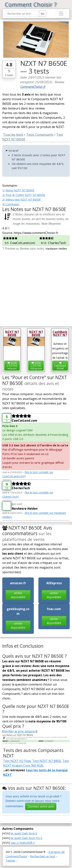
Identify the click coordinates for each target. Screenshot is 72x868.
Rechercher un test (43, 856)
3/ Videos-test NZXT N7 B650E (22, 200)
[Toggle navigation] (61, 14)
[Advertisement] (36, 287)
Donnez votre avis (41, 806)
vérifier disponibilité (18, 595)
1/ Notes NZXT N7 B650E (18, 190)
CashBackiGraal (60, 366)
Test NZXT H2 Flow (17, 761)
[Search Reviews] (22, 14)
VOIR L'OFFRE (12, 366)
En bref (13, 151)
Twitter (11, 860)
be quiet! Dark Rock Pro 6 (26, 838)
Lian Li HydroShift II (23, 843)
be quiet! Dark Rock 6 (24, 833)
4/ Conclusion (11, 204)
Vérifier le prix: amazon (20, 731)
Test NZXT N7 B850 (47, 761)
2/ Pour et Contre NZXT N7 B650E (24, 195)
